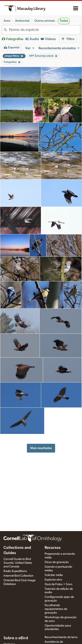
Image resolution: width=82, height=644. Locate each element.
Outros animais (45, 21)
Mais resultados (41, 448)
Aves (7, 21)
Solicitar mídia (54, 575)
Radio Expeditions (15, 571)
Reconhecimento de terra (61, 637)
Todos (64, 21)
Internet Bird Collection (18, 576)
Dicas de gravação (57, 562)
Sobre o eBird (16, 638)
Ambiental (22, 21)
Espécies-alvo (53, 580)
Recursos (53, 548)
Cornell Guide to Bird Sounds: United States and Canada (18, 563)
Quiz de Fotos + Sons (58, 584)
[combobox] (44, 30)
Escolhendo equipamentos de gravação (56, 609)
